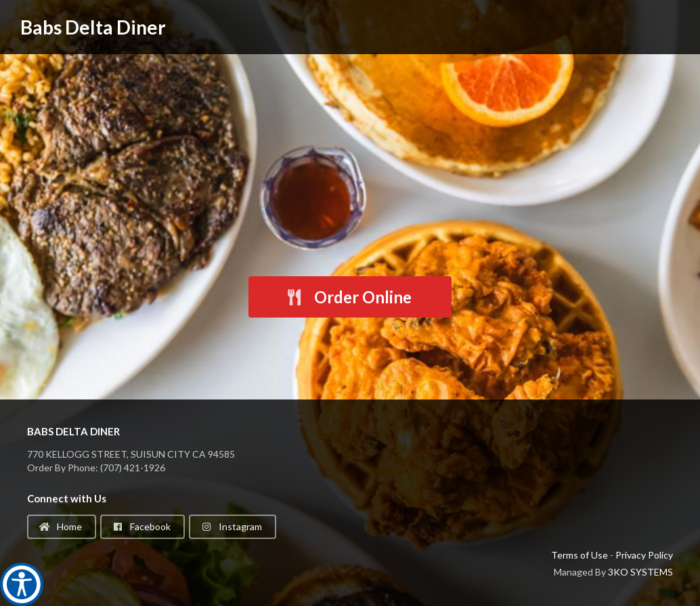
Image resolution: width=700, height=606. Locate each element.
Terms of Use (579, 555)
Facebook (141, 526)
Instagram (232, 526)
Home (61, 526)
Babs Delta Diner (93, 27)
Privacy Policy (644, 555)
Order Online (349, 297)
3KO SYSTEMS (640, 572)
